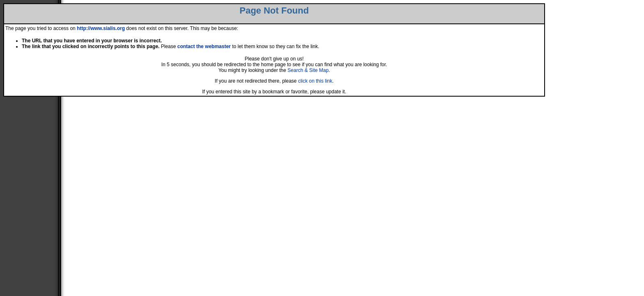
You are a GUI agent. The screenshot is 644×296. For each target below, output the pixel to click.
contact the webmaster (204, 46)
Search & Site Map (308, 70)
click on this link (315, 81)
